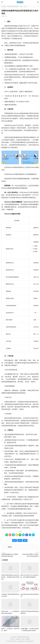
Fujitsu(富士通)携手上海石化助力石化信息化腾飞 (30, 555)
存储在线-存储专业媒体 (20, 2)
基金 (15, 540)
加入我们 (23, 639)
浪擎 (25, 540)
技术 (21, 6)
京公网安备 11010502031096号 (26, 641)
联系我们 (28, 639)
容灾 (20, 540)
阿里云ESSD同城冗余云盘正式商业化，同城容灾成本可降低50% (10, 577)
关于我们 (12, 639)
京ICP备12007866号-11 (12, 641)
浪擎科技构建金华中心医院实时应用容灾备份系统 (10, 555)
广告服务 (17, 639)
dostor (10, 547)
